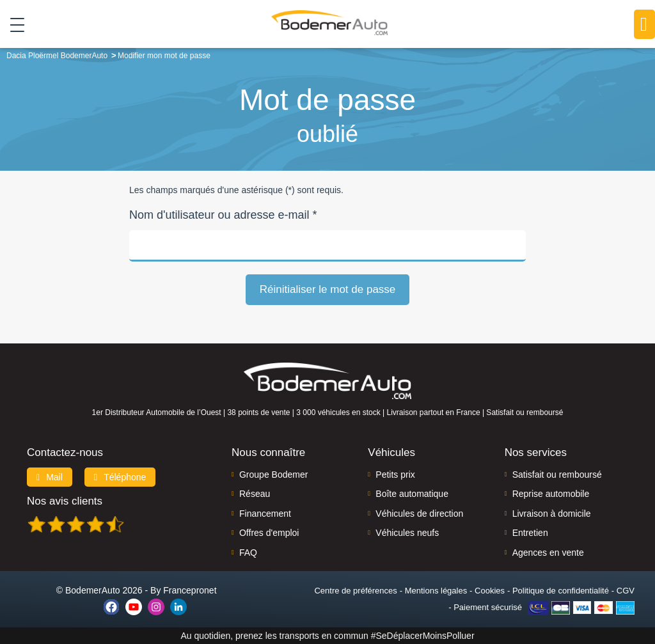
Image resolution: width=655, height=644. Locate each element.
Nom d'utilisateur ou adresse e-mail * (223, 215)
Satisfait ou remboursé (557, 475)
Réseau (255, 494)
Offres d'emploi (269, 533)
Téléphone (120, 477)
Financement (265, 514)
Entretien (530, 533)
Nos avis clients (65, 501)
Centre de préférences (355, 591)
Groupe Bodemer (273, 475)
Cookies (490, 591)
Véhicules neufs (407, 533)
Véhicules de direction (419, 514)
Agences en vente (548, 553)
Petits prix (395, 475)
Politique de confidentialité (561, 591)
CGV (626, 591)
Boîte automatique (412, 494)
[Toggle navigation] (12, 25)
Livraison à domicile (552, 514)
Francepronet (190, 590)
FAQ (248, 553)
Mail (50, 477)
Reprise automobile (551, 494)
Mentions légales (436, 591)
